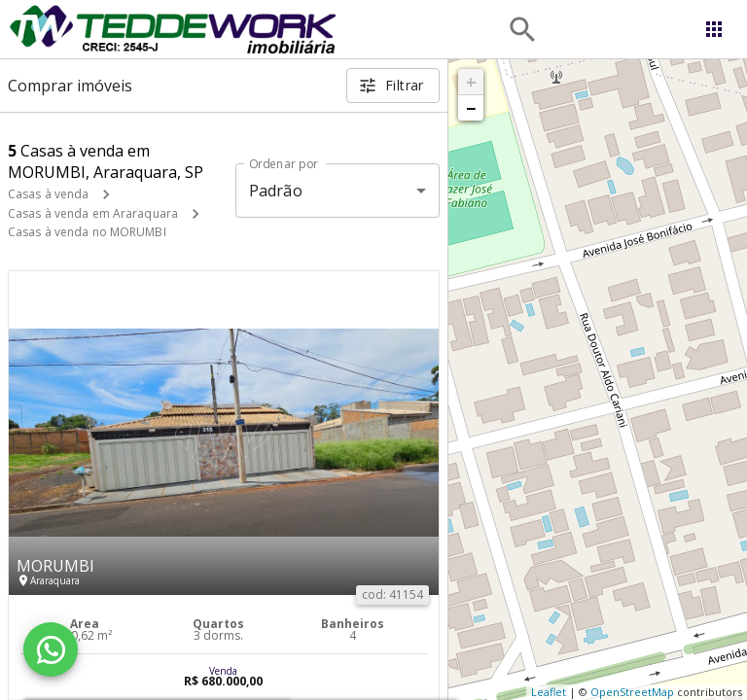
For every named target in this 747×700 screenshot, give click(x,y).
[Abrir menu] (714, 29)
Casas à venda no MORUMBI (87, 232)
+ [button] (471, 82)
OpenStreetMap (632, 692)
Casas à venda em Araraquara (93, 213)
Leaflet (549, 692)
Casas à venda (48, 194)
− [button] (471, 108)
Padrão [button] (276, 191)
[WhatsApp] (51, 649)
